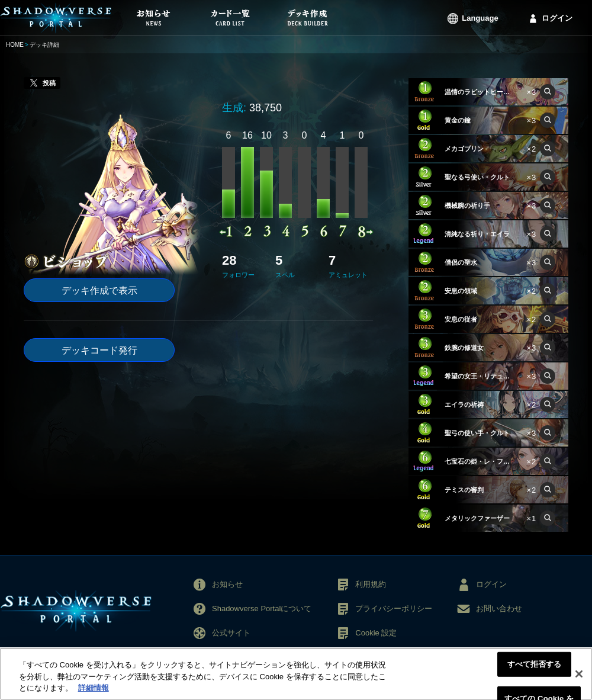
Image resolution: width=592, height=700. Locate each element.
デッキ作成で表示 (99, 290)
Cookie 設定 (376, 633)
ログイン (557, 18)
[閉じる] (579, 674)
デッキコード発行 (99, 350)
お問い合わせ (499, 609)
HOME (15, 45)
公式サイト (231, 633)
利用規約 (371, 584)
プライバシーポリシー (394, 609)
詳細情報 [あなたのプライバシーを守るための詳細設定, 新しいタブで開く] (94, 688)
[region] (296, 674)
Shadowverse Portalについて (262, 609)
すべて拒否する (535, 664)
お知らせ (227, 584)
